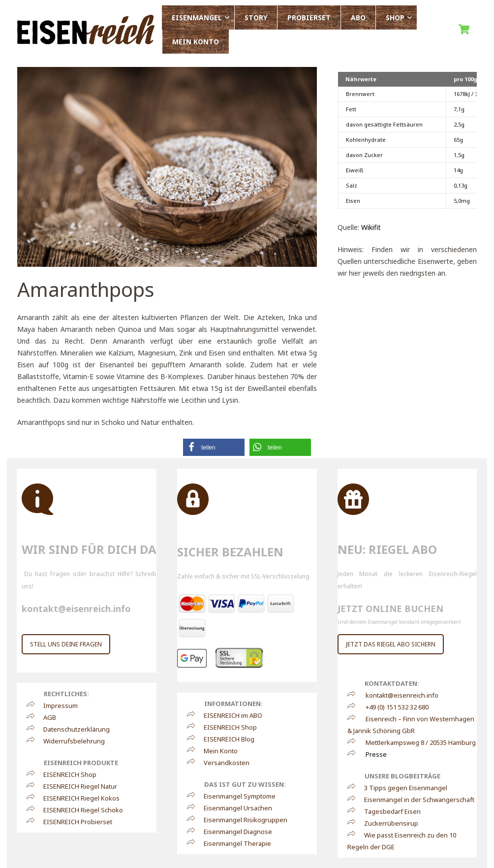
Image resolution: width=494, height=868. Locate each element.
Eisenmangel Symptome (235, 796)
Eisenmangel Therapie (233, 843)
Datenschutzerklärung (72, 729)
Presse (376, 754)
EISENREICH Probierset (73, 822)
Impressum (56, 706)
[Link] (86, 30)
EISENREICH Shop (65, 774)
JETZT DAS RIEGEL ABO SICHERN (391, 644)
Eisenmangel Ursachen (233, 808)
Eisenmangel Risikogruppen (241, 820)
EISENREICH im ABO (229, 715)
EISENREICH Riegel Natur (76, 786)
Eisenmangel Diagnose (233, 832)
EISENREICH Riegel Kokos (77, 798)
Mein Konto (216, 751)
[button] (214, 447)
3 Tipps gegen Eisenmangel (401, 788)
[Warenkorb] (466, 30)
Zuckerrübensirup (387, 823)
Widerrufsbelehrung (70, 741)
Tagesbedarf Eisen (388, 811)
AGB (45, 717)
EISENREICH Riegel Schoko (79, 810)
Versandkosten (222, 763)
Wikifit (371, 227)
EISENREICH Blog (225, 739)
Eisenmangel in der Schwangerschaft (415, 800)
